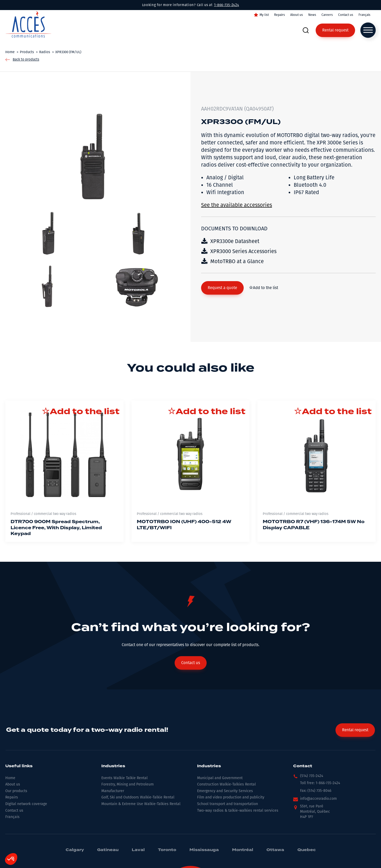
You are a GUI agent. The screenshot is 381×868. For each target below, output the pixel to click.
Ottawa (275, 850)
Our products (16, 791)
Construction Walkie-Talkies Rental (226, 784)
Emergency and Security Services (225, 791)
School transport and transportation (228, 804)
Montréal (243, 850)
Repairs (280, 15)
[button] (222, 288)
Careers (327, 15)
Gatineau (108, 850)
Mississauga (204, 850)
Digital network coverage (26, 804)
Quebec (307, 850)
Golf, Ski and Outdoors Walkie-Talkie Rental (138, 797)
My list (264, 15)
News (312, 15)
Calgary (75, 850)
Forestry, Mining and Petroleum (128, 784)
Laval (138, 850)
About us (297, 15)
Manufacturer (113, 791)
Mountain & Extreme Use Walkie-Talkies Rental (141, 804)
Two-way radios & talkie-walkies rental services (238, 810)
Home (10, 778)
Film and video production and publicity (231, 797)
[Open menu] (368, 30)
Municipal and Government (220, 778)
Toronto (167, 850)
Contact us (346, 15)
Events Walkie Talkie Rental (124, 778)
